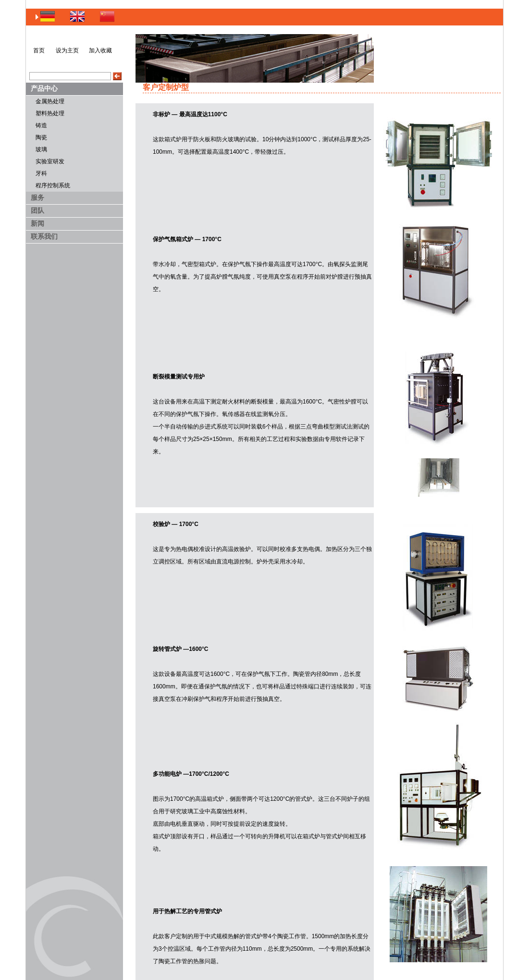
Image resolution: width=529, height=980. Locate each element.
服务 (37, 197)
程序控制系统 (53, 185)
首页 (39, 50)
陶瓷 (41, 137)
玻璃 (41, 149)
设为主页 (67, 50)
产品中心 (44, 88)
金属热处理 (50, 101)
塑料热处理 (50, 113)
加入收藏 (100, 50)
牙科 (41, 173)
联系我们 (44, 236)
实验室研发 (50, 161)
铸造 (41, 125)
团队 (37, 210)
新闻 (37, 223)
